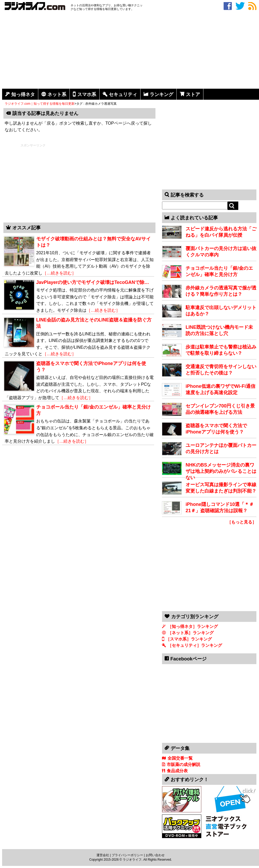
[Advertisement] (131, 51)
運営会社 (103, 855)
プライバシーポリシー (127, 855)
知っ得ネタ (23, 94)
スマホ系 (87, 94)
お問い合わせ (155, 855)
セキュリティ (123, 94)
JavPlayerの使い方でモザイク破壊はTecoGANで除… (93, 282)
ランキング (161, 94)
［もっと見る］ (242, 522)
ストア (193, 94)
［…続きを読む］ (59, 273)
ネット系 (57, 94)
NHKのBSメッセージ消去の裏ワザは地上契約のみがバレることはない (221, 471)
